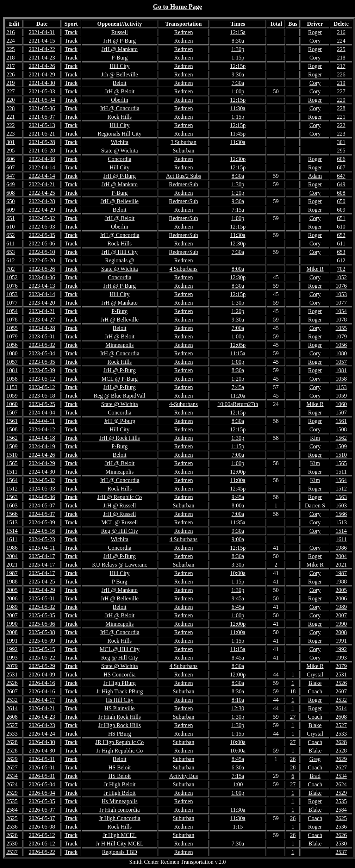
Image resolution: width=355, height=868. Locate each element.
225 (341, 49)
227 (341, 91)
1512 (341, 489)
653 (341, 252)
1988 (341, 582)
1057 (341, 362)
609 (341, 210)
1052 (341, 277)
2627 (341, 767)
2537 (341, 852)
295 (341, 151)
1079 (341, 336)
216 (341, 32)
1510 (341, 455)
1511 (341, 472)
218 (341, 58)
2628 (341, 742)
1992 (341, 649)
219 (341, 83)
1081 (341, 370)
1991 (341, 641)
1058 (341, 379)
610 (341, 227)
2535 (341, 801)
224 (341, 41)
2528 (341, 751)
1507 (341, 413)
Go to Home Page (177, 7)
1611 (341, 539)
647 (341, 176)
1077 (341, 303)
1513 (341, 522)
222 (341, 125)
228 (341, 108)
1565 (341, 463)
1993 (341, 658)
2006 (341, 598)
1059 (341, 396)
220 (341, 100)
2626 (341, 835)
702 (341, 269)
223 (341, 134)
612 (341, 260)
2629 (341, 759)
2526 (341, 683)
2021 (341, 565)
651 (341, 218)
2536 (341, 827)
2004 (341, 556)
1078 (341, 320)
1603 (341, 505)
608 (341, 193)
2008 (341, 632)
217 (341, 66)
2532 (341, 700)
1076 (341, 286)
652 (341, 235)
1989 (341, 607)
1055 (341, 328)
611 (341, 243)
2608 (341, 717)
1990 (341, 624)
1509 (341, 446)
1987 (341, 573)
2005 (341, 590)
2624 (341, 784)
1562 (341, 438)
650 (341, 201)
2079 (341, 666)
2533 (341, 734)
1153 (341, 387)
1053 (341, 294)
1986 (341, 548)
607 (341, 167)
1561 (341, 421)
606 (341, 159)
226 (341, 74)
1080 (341, 353)
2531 (341, 675)
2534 (341, 776)
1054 (341, 311)
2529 (341, 793)
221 (341, 117)
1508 (341, 429)
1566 (341, 514)
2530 (341, 844)
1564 (341, 480)
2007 (341, 615)
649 (341, 184)
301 (341, 142)
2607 (341, 691)
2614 (341, 708)
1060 (341, 404)
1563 (341, 497)
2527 (341, 725)
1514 (341, 531)
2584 (341, 810)
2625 (341, 818)
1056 (341, 345)
